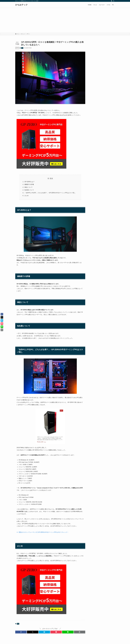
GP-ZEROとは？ (30, 182)
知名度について (29, 190)
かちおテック (21, 5)
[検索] (114, 1)
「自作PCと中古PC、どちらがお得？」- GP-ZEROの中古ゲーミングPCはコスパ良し (50, 193)
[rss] (112, 1)
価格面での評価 (29, 184)
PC (22, 48)
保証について (29, 187)
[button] (21, 632)
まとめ (27, 196)
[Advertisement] (65, 20)
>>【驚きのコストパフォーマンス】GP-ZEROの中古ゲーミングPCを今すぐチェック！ (43, 532)
